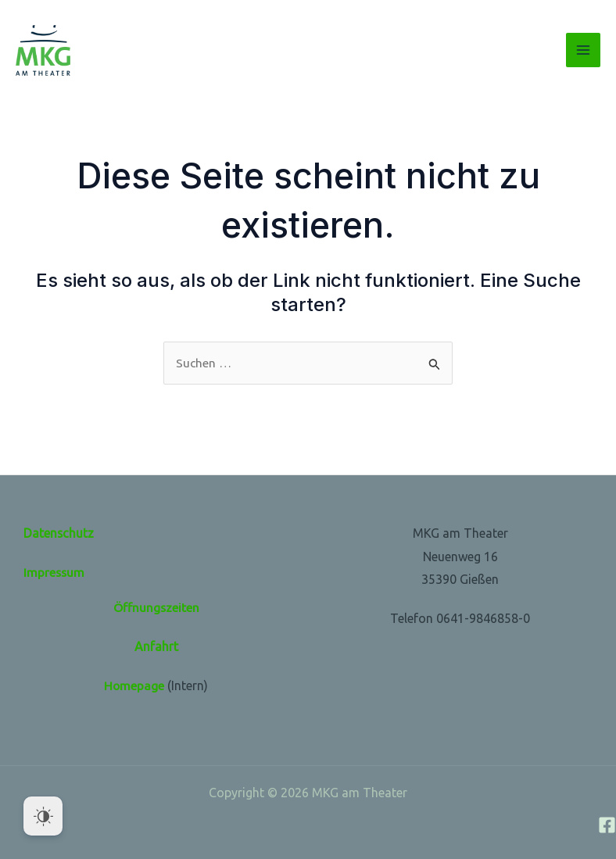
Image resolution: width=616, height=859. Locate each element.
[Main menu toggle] (583, 50)
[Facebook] (607, 825)
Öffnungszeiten (156, 607)
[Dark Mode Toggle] (43, 816)
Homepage (134, 685)
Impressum (55, 572)
